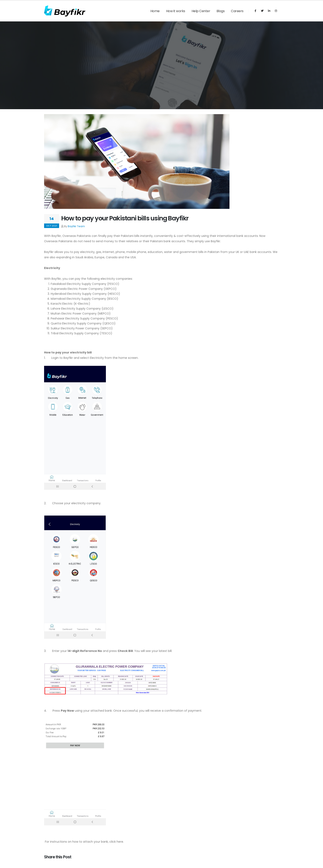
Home (155, 11)
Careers (237, 11)
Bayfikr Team (76, 226)
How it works (176, 11)
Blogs (221, 11)
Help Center (201, 11)
